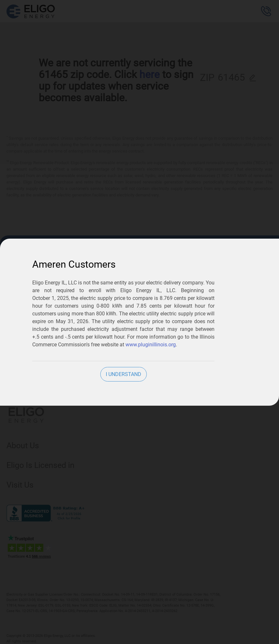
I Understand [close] (124, 374)
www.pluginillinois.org (151, 345)
